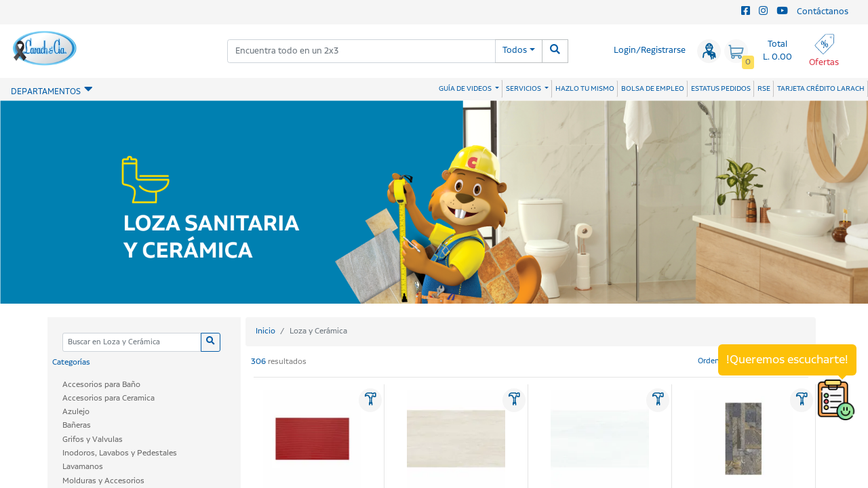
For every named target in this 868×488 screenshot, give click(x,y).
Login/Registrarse (650, 50)
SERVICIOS (524, 89)
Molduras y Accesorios (103, 481)
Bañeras (77, 425)
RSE (764, 89)
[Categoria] (132, 343)
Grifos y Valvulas (93, 440)
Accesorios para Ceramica (108, 398)
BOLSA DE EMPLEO (653, 89)
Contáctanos (823, 12)
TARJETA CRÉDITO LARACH (821, 89)
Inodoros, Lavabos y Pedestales (120, 453)
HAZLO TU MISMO (585, 89)
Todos (515, 50)
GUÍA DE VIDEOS (466, 89)
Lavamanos (83, 467)
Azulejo (76, 412)
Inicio (265, 331)
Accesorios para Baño (101, 385)
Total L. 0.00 (777, 51)
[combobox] (361, 51)
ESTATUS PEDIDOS (721, 89)
